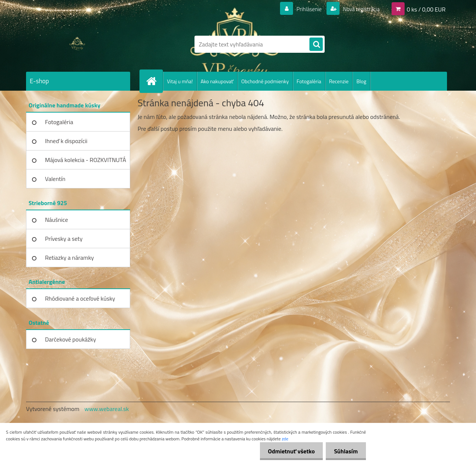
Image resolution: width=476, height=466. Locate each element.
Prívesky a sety (64, 239)
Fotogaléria (309, 81)
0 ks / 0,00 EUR (426, 9)
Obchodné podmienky (265, 81)
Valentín (55, 179)
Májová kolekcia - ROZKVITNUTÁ (86, 160)
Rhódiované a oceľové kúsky (80, 298)
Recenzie (339, 81)
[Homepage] (154, 81)
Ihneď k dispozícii (66, 141)
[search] (316, 45)
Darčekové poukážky (70, 339)
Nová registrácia (359, 9)
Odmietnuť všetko (288, 451)
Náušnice (57, 220)
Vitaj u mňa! (180, 81)
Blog (361, 81)
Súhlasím (345, 451)
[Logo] (77, 44)
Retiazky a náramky (70, 258)
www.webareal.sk (107, 409)
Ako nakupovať (217, 81)
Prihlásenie (304, 9)
